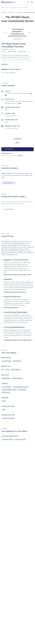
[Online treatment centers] (12, 308)
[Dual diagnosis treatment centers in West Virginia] (18, 340)
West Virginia (19, 12)
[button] (32, 2)
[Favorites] (28, 2)
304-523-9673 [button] (8, 209)
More (20, 103)
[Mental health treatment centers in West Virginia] (18, 275)
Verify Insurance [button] (9, 183)
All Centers (4, 12)
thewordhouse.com (7, 153)
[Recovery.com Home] (8, 2)
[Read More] (5, 64)
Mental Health (11, 12)
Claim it (21, 155)
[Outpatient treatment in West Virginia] (15, 292)
